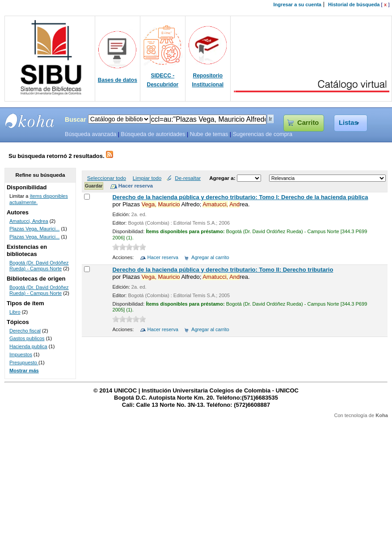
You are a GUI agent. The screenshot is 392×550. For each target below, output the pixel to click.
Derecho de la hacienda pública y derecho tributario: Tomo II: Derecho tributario (223, 270)
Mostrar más (24, 371)
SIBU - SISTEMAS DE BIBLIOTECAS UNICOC (30, 121)
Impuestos (21, 354)
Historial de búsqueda (354, 4)
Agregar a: (223, 178)
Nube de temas (209, 134)
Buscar (76, 119)
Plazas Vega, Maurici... (34, 229)
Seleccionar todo (107, 178)
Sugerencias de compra (263, 134)
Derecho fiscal (25, 331)
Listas (348, 123)
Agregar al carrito (210, 257)
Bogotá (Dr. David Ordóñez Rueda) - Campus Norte (39, 266)
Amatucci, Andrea (29, 221)
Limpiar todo (147, 178)
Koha (382, 415)
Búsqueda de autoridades (153, 134)
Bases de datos (118, 80)
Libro (15, 312)
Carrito (308, 123)
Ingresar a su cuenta (297, 4)
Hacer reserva (163, 257)
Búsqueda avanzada (91, 134)
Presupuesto (24, 362)
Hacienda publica (28, 346)
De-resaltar (188, 178)
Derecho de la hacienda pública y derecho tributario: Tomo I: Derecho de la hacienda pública (240, 197)
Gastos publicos (27, 338)
